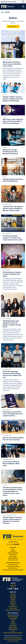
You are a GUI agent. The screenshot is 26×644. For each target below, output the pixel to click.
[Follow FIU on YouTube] (16, 589)
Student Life (13, 603)
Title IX (13, 631)
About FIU (13, 594)
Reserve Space (13, 627)
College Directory (13, 568)
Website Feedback (13, 558)
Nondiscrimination (13, 629)
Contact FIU (13, 585)
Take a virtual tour (13, 560)
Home (3, 12)
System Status (13, 625)
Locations (13, 599)
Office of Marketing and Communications (13, 570)
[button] (23, 6)
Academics (13, 551)
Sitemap (17, 641)
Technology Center (13, 564)
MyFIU (13, 620)
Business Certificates (13, 553)
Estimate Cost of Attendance (13, 610)
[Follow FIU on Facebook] (12, 589)
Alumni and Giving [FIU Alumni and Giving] (13, 606)
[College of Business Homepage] (8, 7)
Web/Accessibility (17, 639)
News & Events (13, 554)
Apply (13, 549)
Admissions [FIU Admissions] (13, 596)
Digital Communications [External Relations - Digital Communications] (15, 637)
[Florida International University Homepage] (8, 2)
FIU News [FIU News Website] (13, 587)
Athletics (13, 605)
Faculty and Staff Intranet (13, 566)
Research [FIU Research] (13, 601)
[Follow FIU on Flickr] (18, 589)
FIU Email (13, 624)
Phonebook (10, 615)
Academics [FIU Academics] (13, 597)
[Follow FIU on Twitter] (14, 589)
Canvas (13, 622)
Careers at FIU (13, 608)
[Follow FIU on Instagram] (8, 589)
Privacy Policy (13, 556)
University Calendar (13, 617)
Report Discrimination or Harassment (13, 633)
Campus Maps (13, 618)
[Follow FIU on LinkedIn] (10, 589)
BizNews (8, 12)
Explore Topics (12, 26)
